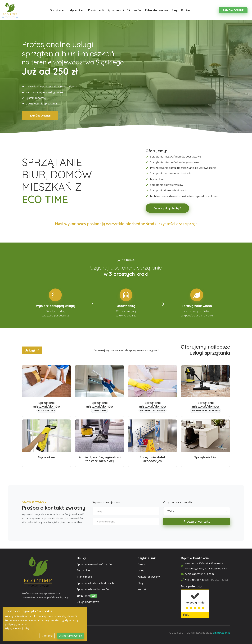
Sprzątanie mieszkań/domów (94, 564)
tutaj (26, 633)
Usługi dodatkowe (88, 602)
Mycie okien (77, 10)
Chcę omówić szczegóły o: (179, 502)
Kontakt (186, 10)
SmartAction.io (222, 633)
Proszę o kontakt (197, 521)
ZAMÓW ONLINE (40, 116)
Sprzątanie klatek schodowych (95, 583)
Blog (175, 10)
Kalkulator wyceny (157, 10)
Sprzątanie (58, 10)
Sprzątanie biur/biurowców (124, 10)
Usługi (32, 350)
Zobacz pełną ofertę (167, 208)
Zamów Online (233, 10)
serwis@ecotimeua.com (199, 574)
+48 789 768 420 (195, 580)
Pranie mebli (96, 10)
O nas (141, 564)
